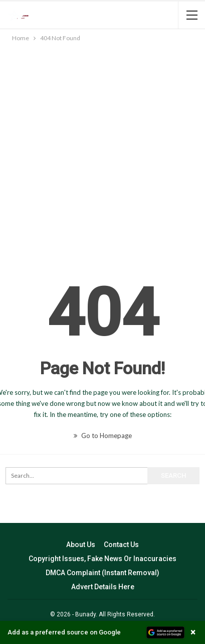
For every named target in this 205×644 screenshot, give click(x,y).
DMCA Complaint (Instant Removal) (102, 573)
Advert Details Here (103, 587)
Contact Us (121, 545)
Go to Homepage (103, 436)
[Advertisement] (102, 151)
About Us (81, 545)
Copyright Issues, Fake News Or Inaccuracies (102, 559)
